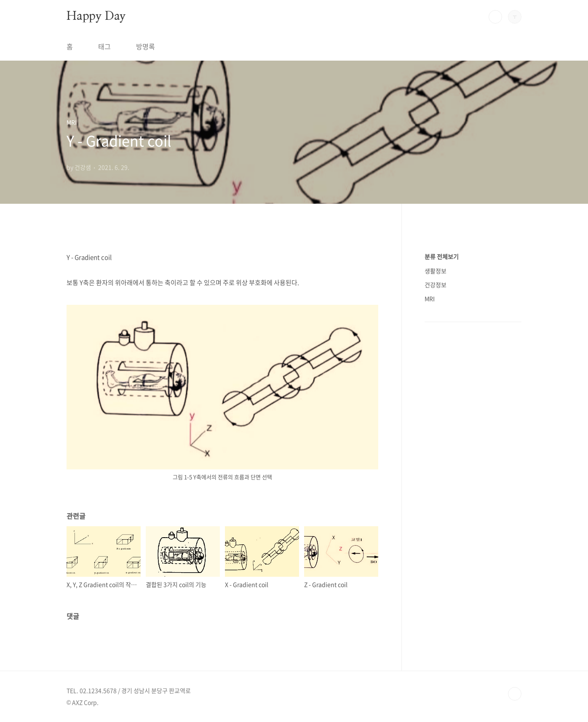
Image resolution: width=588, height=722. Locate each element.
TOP (515, 694)
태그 (104, 46)
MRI (430, 298)
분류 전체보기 (442, 256)
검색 (495, 17)
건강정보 (436, 285)
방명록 (146, 46)
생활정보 (436, 271)
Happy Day (96, 16)
